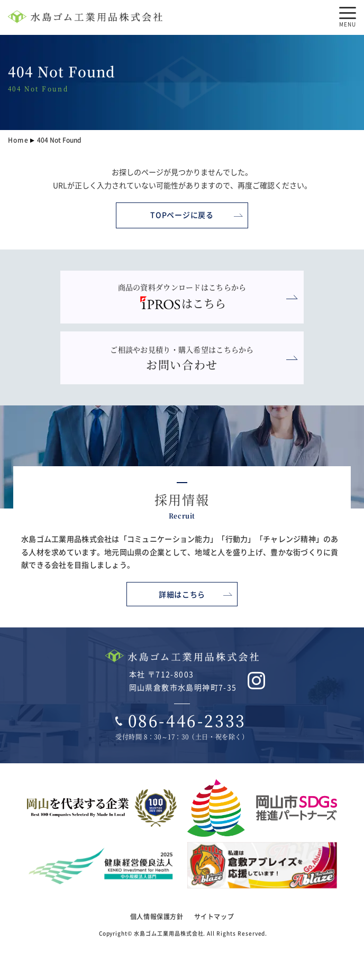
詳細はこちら (182, 594)
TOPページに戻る (182, 215)
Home (18, 140)
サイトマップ (214, 916)
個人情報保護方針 (157, 916)
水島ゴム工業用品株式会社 (169, 933)
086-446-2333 (187, 720)
